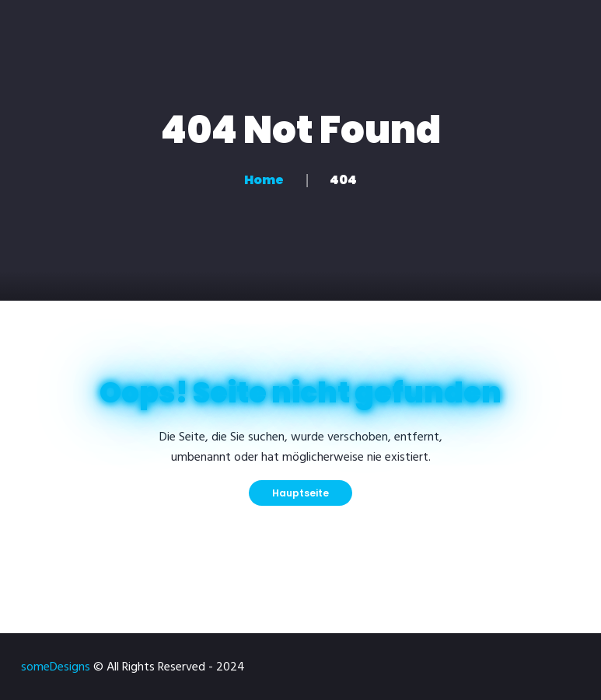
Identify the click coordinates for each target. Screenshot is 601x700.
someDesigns (56, 667)
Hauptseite (300, 493)
